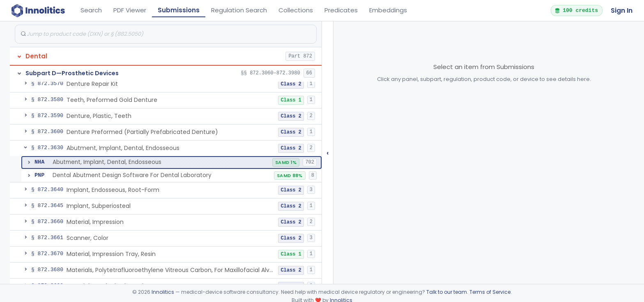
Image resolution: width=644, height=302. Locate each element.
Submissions (179, 10)
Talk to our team (447, 292)
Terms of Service (490, 292)
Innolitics (163, 292)
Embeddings (388, 10)
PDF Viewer (130, 10)
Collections (296, 10)
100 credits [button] (576, 10)
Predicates (341, 10)
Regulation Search (239, 10)
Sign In (622, 10)
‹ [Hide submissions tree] (328, 153)
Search (91, 10)
